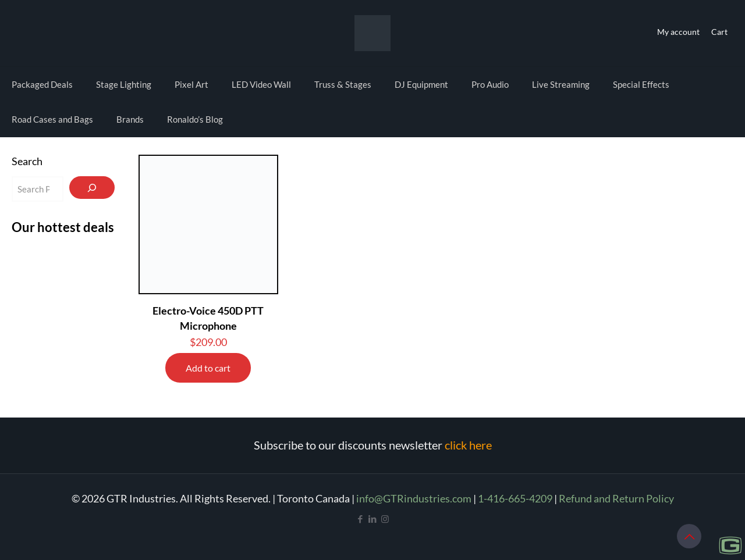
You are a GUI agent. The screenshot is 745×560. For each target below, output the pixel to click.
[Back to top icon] (689, 536)
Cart (719, 32)
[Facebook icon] (361, 519)
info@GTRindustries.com (414, 498)
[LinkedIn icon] (373, 519)
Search (27, 161)
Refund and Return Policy (616, 498)
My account (678, 32)
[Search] (92, 188)
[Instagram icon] (385, 519)
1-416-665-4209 (515, 498)
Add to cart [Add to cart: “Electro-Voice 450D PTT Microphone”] (208, 368)
